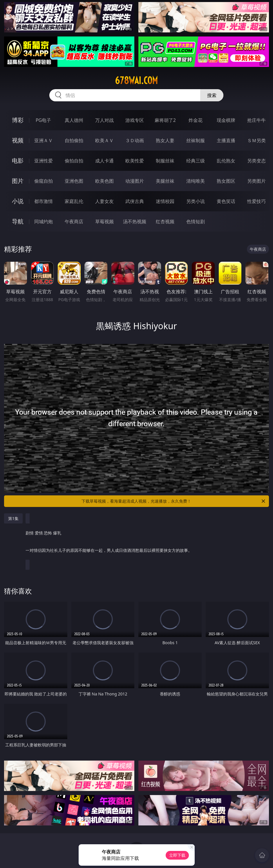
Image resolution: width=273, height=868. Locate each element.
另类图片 (256, 181)
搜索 (212, 95)
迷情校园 (165, 201)
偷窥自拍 (44, 181)
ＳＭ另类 (256, 140)
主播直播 (226, 140)
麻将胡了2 (165, 120)
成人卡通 (104, 161)
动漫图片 (135, 181)
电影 (18, 161)
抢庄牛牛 (256, 120)
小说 (18, 201)
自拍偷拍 (74, 140)
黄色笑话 (226, 201)
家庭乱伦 (74, 201)
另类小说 (196, 201)
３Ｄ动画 (135, 140)
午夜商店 (74, 221)
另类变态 (256, 161)
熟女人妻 (165, 140)
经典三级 (196, 161)
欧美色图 (104, 181)
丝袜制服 (196, 140)
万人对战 (104, 120)
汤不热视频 (135, 221)
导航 (18, 221)
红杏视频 (165, 221)
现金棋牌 (226, 120)
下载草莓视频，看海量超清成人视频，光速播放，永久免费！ (174, 501)
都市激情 (44, 201)
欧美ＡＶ (104, 140)
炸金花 (196, 120)
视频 (18, 140)
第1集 (13, 518)
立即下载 (177, 855)
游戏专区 (135, 120)
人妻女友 (104, 201)
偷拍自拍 (74, 161)
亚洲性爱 (44, 161)
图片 (18, 181)
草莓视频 (104, 221)
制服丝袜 (165, 161)
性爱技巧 (256, 201)
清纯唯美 (196, 181)
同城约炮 (44, 221)
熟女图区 (226, 181)
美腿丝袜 (165, 181)
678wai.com (136, 80)
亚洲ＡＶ (44, 140)
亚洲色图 (74, 181)
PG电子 (43, 120)
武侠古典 (135, 201)
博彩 (18, 120)
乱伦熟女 (226, 161)
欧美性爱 (135, 161)
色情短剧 (196, 221)
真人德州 (74, 120)
